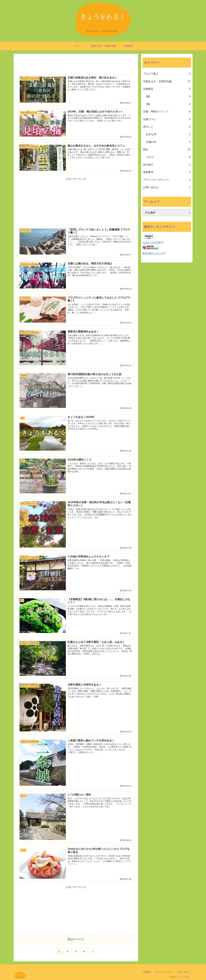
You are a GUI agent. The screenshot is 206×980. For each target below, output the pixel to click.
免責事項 (167, 172)
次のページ (76, 939)
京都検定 (167, 89)
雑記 (167, 149)
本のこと (167, 127)
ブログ (168, 157)
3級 (168, 96)
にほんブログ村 (153, 243)
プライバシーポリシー (167, 180)
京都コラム (167, 119)
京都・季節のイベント (167, 112)
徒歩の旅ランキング (154, 253)
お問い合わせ (167, 187)
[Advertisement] (76, 63)
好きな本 (168, 134)
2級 (168, 104)
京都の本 (168, 142)
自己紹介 (167, 165)
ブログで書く (167, 74)
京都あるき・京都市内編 (167, 81)
